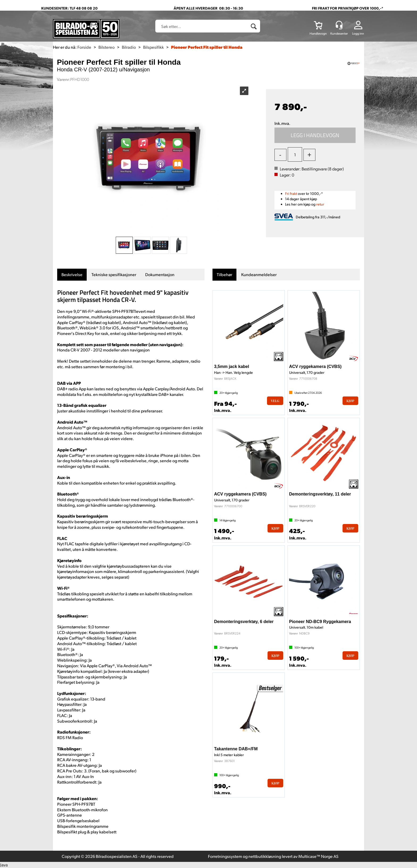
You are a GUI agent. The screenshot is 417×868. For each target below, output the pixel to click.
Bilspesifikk (153, 47)
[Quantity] (295, 154)
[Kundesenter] (339, 25)
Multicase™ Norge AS (318, 856)
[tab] (72, 275)
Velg (275, 401)
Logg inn (358, 33)
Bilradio (129, 47)
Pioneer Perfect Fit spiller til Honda (207, 47)
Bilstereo (107, 47)
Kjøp (315, 135)
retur (320, 204)
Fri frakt (291, 193)
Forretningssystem (225, 856)
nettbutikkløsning (265, 856)
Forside (84, 47)
